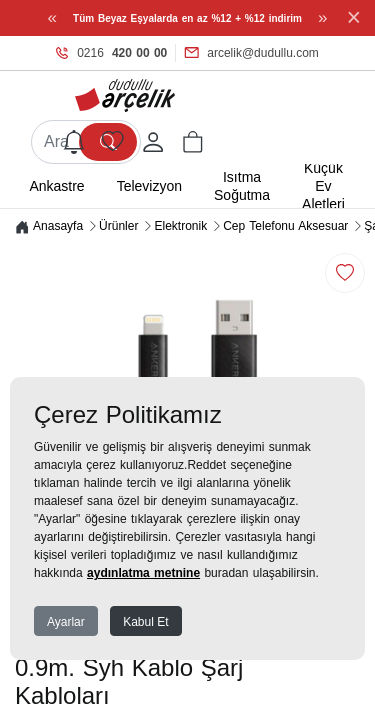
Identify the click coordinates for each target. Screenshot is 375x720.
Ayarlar (66, 622)
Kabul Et (145, 622)
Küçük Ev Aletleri (323, 186)
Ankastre (56, 186)
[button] (193, 142)
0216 (111, 53)
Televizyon (149, 186)
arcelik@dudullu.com (251, 53)
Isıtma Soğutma (242, 186)
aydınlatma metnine (143, 573)
